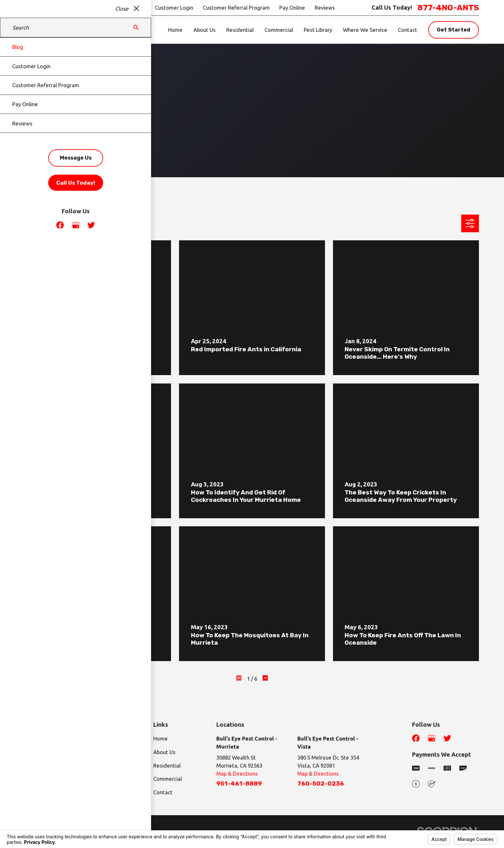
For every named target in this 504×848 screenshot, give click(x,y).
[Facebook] (416, 738)
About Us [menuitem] (205, 30)
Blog (140, 8)
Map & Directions (237, 774)
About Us (164, 752)
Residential (167, 765)
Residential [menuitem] (240, 30)
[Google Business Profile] (432, 738)
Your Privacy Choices (108, 828)
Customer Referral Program (236, 8)
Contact (163, 792)
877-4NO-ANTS (448, 8)
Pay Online (292, 8)
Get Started (454, 30)
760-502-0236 (321, 784)
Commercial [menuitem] (279, 30)
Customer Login (174, 8)
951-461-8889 (239, 784)
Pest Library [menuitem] (318, 30)
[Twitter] (447, 738)
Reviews (325, 8)
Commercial (168, 779)
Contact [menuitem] (408, 30)
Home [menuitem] (175, 30)
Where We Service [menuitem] (365, 30)
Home (161, 738)
